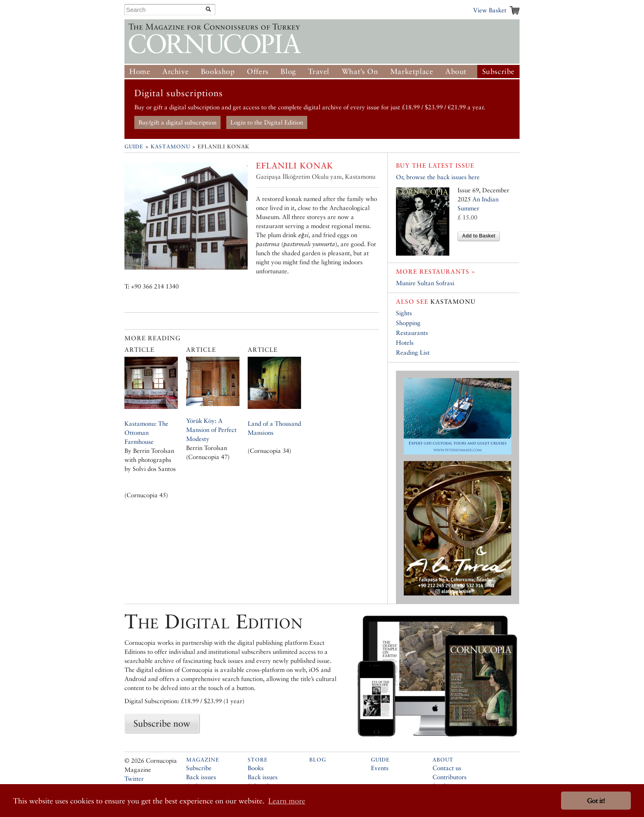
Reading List (413, 352)
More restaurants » (436, 271)
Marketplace (412, 71)
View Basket (490, 10)
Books (256, 768)
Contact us (447, 768)
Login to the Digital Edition (267, 122)
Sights (404, 313)
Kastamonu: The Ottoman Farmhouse (146, 433)
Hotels (405, 343)
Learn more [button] (287, 801)
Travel (319, 71)
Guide (134, 147)
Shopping (408, 323)
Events (380, 768)
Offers (258, 71)
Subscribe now (162, 723)
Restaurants (412, 333)
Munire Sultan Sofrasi (425, 283)
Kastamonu (170, 147)
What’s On (360, 71)
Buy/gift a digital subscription (177, 122)
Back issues (201, 777)
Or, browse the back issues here (438, 177)
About (456, 71)
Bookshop (218, 71)
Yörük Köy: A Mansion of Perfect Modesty (211, 430)
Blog (288, 71)
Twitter (134, 779)
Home (140, 71)
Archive (175, 71)
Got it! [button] (596, 801)
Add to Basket (479, 236)
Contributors (450, 777)
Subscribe (498, 71)
